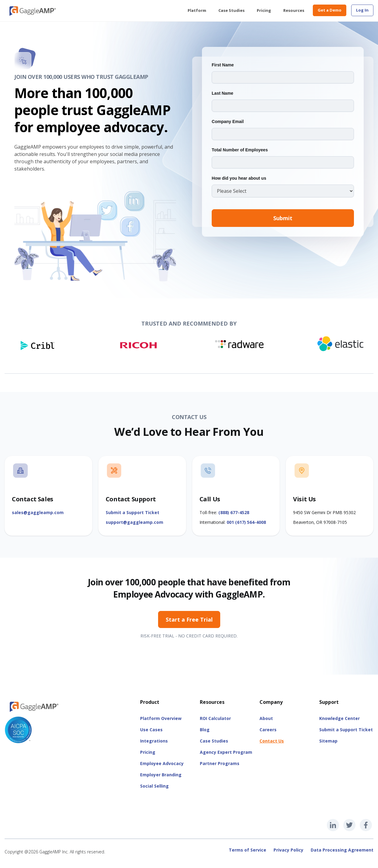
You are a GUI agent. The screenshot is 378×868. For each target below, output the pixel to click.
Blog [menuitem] (205, 730)
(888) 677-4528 (234, 512)
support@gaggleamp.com (134, 522)
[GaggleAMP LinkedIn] (333, 825)
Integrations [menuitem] (154, 741)
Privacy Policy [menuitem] (288, 850)
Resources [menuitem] (294, 10)
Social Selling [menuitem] (154, 786)
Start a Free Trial (189, 619)
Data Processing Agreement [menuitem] (342, 850)
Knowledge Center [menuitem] (339, 718)
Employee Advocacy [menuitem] (162, 763)
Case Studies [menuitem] (231, 10)
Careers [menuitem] (268, 730)
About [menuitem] (266, 718)
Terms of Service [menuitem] (247, 850)
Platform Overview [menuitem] (161, 718)
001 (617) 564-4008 (246, 522)
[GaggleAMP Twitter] (349, 825)
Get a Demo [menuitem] (330, 10)
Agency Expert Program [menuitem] (226, 752)
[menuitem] (362, 10)
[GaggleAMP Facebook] (366, 825)
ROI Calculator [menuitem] (215, 718)
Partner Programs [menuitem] (220, 763)
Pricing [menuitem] (264, 10)
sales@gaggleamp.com (38, 512)
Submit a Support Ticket (132, 512)
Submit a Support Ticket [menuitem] (346, 730)
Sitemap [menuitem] (328, 741)
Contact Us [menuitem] (272, 741)
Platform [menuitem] (197, 10)
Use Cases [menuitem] (151, 730)
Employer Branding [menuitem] (161, 775)
